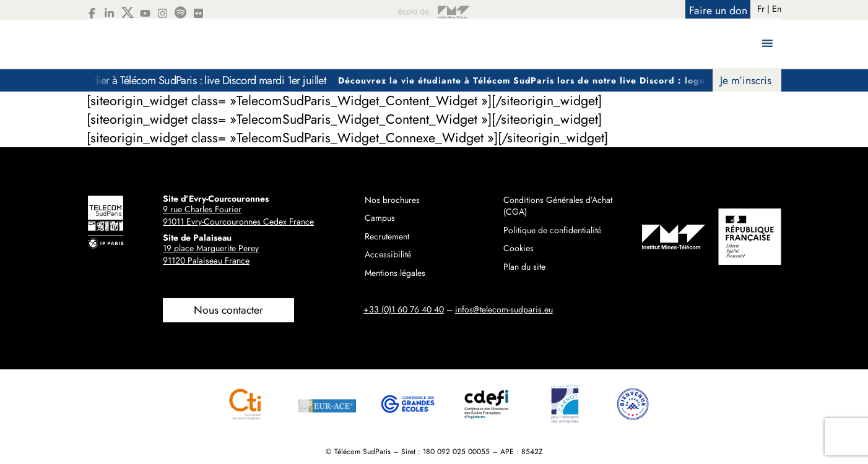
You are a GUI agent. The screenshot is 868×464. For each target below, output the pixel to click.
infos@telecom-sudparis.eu (504, 309)
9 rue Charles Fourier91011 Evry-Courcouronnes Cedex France (238, 215)
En (777, 9)
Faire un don (718, 11)
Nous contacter (228, 310)
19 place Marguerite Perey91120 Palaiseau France (211, 254)
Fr (761, 9)
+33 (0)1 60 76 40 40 (404, 309)
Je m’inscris (746, 80)
